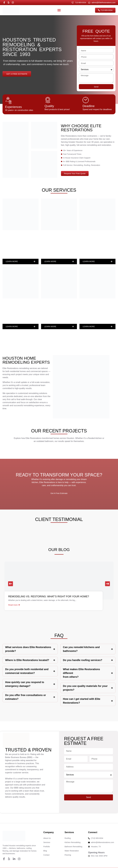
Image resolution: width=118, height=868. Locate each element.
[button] (11, 584)
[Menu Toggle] (59, 10)
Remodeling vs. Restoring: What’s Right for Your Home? (49, 596)
